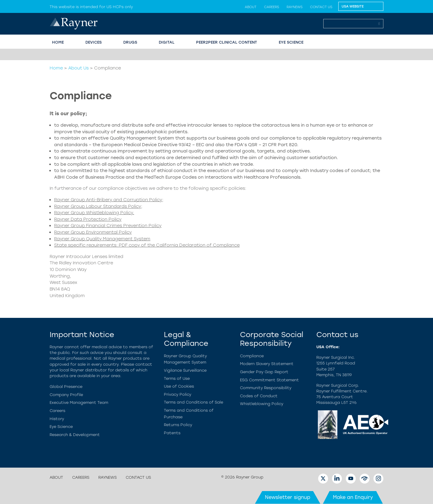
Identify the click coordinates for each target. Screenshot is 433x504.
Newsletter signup (288, 497)
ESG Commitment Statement (269, 380)
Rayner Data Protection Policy (88, 219)
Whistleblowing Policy (262, 404)
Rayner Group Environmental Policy (93, 232)
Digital (167, 42)
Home (56, 68)
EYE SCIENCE (291, 42)
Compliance (252, 356)
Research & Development (75, 435)
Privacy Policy (178, 394)
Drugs (130, 42)
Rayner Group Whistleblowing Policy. (94, 213)
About (251, 7)
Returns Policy (178, 425)
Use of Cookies (179, 386)
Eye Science (61, 427)
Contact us (321, 7)
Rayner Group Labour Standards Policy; (98, 206)
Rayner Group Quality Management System (102, 239)
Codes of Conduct (259, 396)
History (57, 419)
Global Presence (66, 387)
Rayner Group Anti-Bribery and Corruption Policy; (109, 200)
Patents (172, 433)
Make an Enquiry (353, 497)
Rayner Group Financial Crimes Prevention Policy (108, 226)
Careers (272, 7)
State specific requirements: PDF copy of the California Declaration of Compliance (147, 245)
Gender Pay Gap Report (264, 372)
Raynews (295, 7)
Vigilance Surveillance (185, 370)
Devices (94, 42)
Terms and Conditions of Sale (193, 402)
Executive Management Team (79, 403)
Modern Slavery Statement (267, 364)
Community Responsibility (266, 388)
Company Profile (66, 395)
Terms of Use (177, 378)
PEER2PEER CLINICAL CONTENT (227, 42)
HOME (58, 42)
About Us (78, 68)
